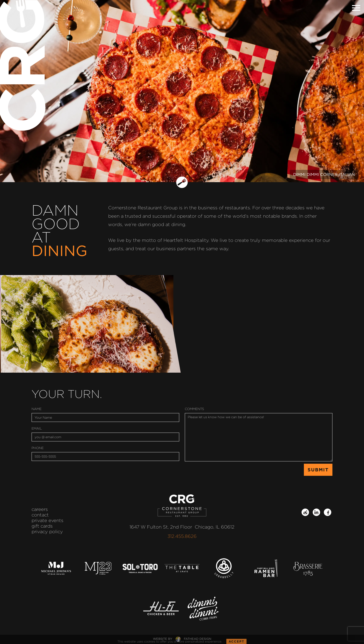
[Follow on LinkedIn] (316, 512)
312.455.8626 (182, 536)
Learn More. (168, 331)
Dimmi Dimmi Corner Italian (324, 174)
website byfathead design (182, 639)
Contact (40, 515)
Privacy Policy (47, 532)
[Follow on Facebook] (328, 512)
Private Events (47, 520)
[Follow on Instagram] (305, 512)
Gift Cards (42, 526)
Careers (40, 509)
